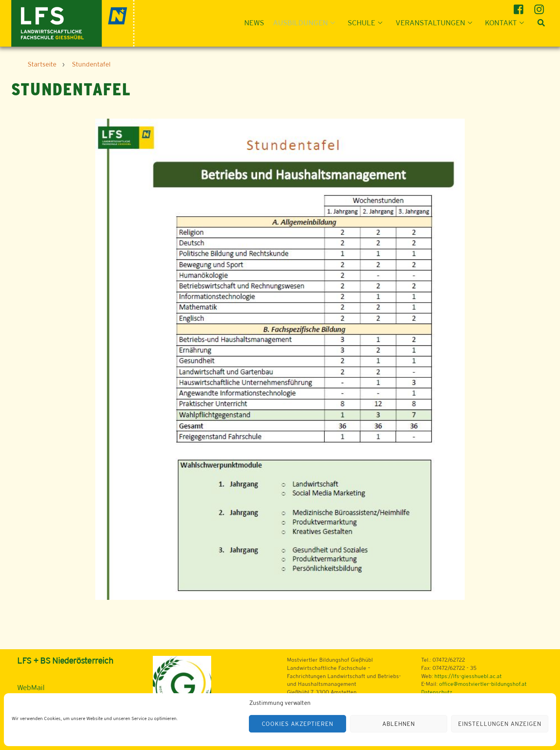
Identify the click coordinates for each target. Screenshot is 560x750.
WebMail (31, 687)
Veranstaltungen (436, 23)
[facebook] (520, 6)
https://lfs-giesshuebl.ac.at (468, 676)
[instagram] (540, 6)
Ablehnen (399, 724)
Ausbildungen (306, 23)
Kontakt (507, 23)
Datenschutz (437, 692)
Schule (367, 23)
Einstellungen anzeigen (500, 724)
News (254, 23)
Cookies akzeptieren (297, 724)
